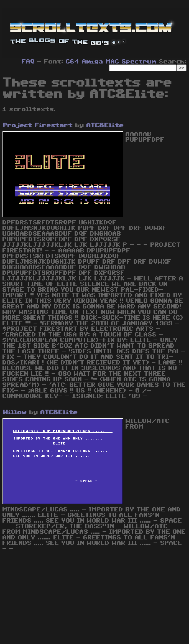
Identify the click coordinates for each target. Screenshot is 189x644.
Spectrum (139, 62)
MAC (113, 62)
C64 (73, 62)
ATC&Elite (105, 125)
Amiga (93, 62)
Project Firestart (38, 125)
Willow (15, 412)
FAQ (28, 62)
